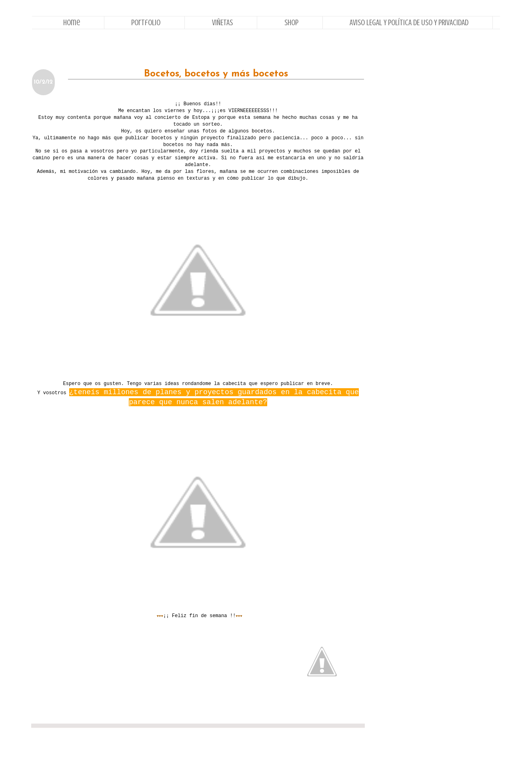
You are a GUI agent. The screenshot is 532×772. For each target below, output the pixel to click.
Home (72, 23)
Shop (291, 23)
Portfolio (146, 23)
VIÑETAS (222, 23)
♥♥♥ (160, 616)
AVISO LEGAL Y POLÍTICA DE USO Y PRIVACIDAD (409, 23)
